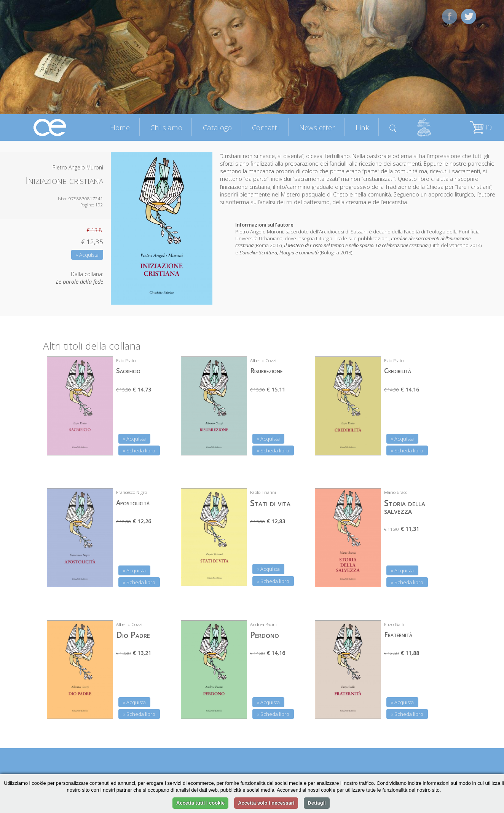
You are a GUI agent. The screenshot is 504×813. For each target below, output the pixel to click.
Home (120, 127)
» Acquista (87, 255)
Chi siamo (166, 127)
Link (362, 127)
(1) (481, 127)
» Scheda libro (139, 450)
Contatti (265, 127)
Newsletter (317, 127)
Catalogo (217, 127)
